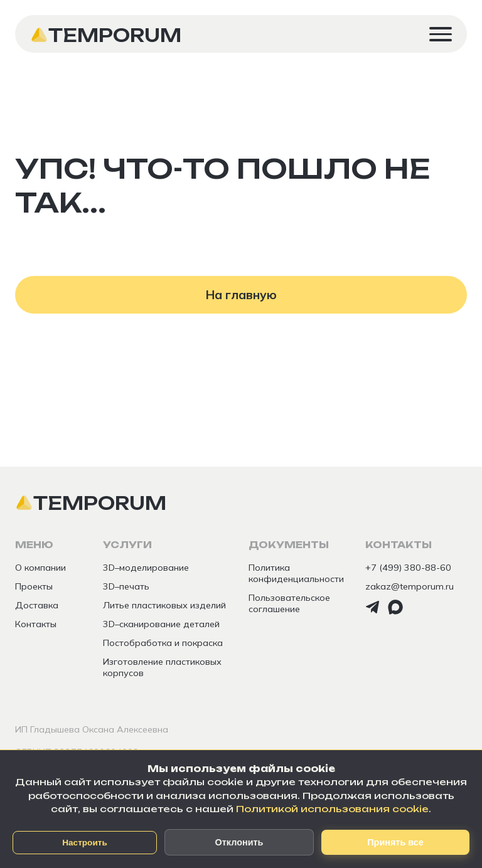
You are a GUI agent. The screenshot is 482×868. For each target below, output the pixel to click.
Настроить (85, 843)
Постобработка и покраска (163, 643)
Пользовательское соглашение (289, 603)
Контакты (36, 624)
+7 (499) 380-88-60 (408, 568)
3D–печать (126, 586)
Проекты (34, 586)
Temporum (115, 35)
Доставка (37, 605)
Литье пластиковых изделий (164, 605)
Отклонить (239, 842)
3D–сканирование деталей (161, 624)
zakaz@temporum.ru (410, 586)
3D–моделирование (146, 568)
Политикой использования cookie (332, 809)
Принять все (395, 842)
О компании (40, 568)
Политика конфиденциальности (296, 573)
